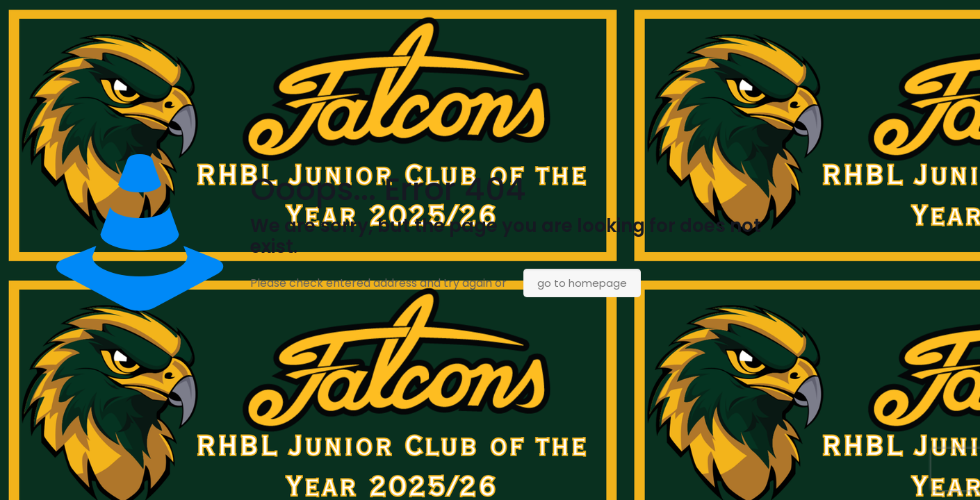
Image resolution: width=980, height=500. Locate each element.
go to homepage (582, 283)
